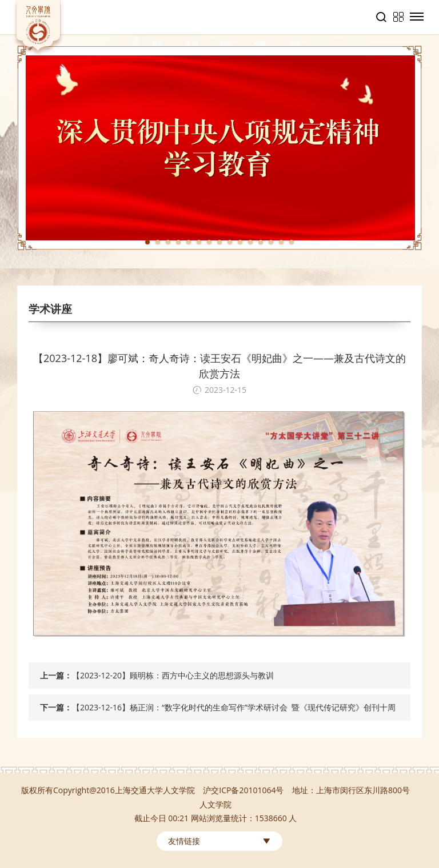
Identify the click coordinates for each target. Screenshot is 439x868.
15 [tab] (292, 242)
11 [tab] (250, 242)
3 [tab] (168, 242)
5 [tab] (189, 242)
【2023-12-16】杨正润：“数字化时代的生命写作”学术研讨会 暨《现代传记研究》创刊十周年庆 (234, 711)
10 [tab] (240, 242)
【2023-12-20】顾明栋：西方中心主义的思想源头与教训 (173, 675)
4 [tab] (178, 242)
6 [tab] (199, 242)
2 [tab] (158, 242)
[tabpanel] (219, 148)
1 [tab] (147, 242)
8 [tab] (219, 242)
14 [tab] (281, 242)
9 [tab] (230, 242)
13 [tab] (271, 242)
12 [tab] (261, 242)
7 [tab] (209, 242)
